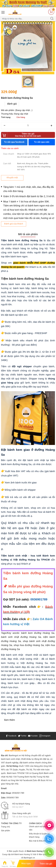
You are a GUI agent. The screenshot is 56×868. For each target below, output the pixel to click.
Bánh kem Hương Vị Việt (25, 855)
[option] (28, 48)
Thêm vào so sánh (10, 148)
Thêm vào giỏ (28, 135)
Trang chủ (6, 827)
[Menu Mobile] (3, 12)
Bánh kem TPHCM (16, 773)
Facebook (11, 736)
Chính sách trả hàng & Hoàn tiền (42, 828)
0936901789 (39, 600)
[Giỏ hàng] (51, 12)
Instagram (45, 736)
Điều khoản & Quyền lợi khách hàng (39, 835)
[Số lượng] (28, 126)
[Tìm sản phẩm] (25, 19)
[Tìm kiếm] (52, 19)
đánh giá (12, 104)
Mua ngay (26, 864)
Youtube (33, 736)
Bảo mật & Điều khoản (39, 841)
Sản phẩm (6, 831)
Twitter (22, 736)
